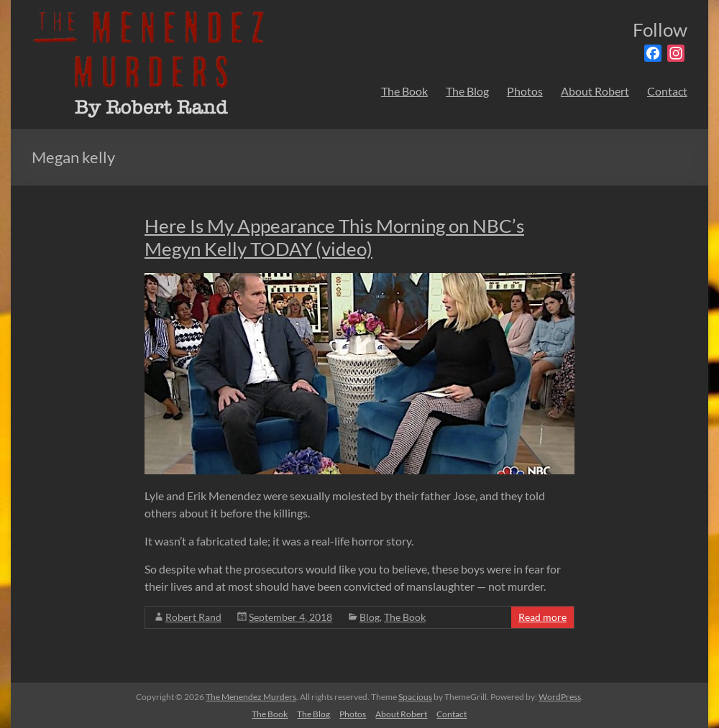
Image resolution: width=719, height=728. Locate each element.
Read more (542, 617)
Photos (525, 91)
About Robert (595, 91)
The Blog (467, 91)
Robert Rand (193, 617)
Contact (667, 91)
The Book (404, 91)
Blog (370, 617)
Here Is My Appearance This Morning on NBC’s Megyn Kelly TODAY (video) (334, 237)
